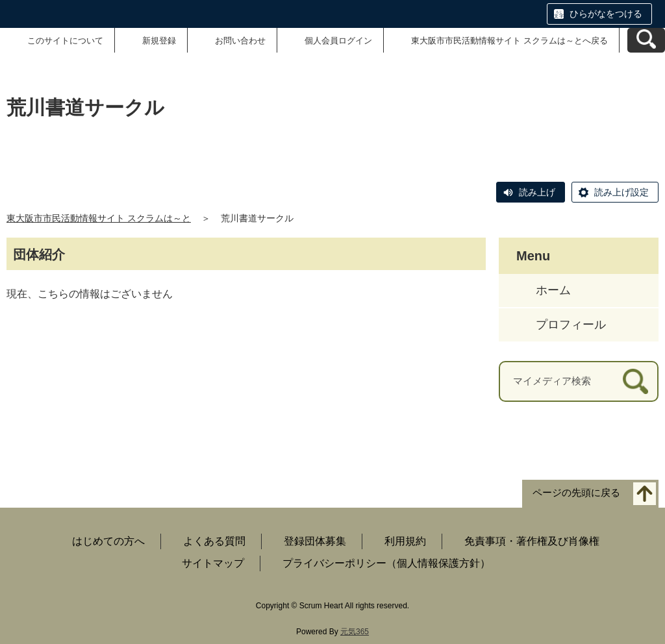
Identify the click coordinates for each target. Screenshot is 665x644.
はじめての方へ (108, 541)
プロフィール (571, 325)
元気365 (355, 632)
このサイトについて (65, 41)
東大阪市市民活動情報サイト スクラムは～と (99, 218)
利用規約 (405, 541)
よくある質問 (214, 541)
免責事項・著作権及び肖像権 (532, 541)
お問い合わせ (240, 41)
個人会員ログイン (338, 41)
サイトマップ (213, 563)
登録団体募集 (315, 541)
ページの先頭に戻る (576, 492)
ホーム (553, 290)
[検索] (635, 381)
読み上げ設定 (621, 192)
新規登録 (159, 41)
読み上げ (537, 192)
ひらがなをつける (606, 14)
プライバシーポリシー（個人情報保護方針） (386, 563)
